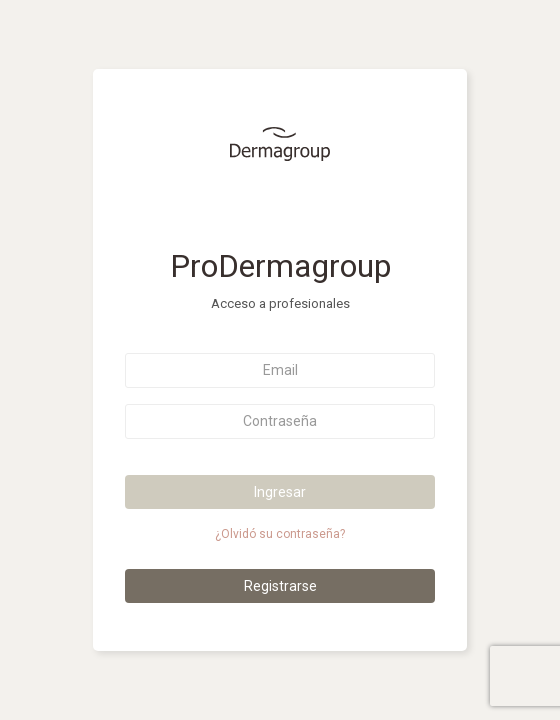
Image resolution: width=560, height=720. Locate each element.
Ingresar (280, 492)
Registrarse (280, 586)
